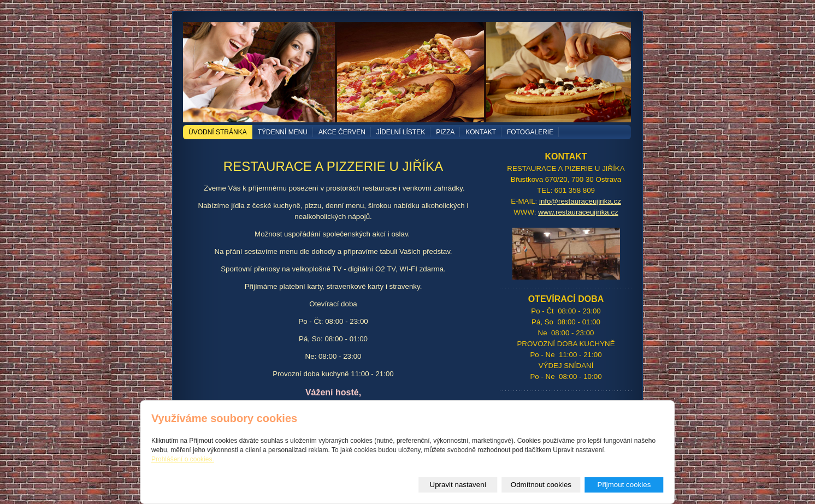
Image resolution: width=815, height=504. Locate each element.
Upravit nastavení (458, 485)
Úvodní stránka (218, 132)
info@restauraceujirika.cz (580, 201)
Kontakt (481, 132)
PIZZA (445, 132)
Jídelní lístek (401, 132)
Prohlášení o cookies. (183, 459)
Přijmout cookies (624, 485)
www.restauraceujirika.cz (578, 212)
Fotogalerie (530, 132)
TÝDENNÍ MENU (283, 132)
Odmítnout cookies (541, 485)
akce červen (342, 132)
